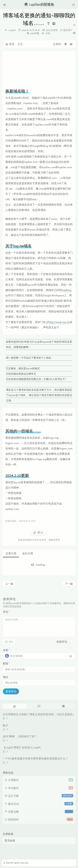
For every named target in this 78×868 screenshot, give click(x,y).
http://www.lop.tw (58, 322)
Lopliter (12, 30)
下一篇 (69, 584)
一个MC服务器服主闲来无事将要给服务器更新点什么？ (35, 758)
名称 (6, 650)
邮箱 (6, 663)
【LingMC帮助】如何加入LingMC (22, 747)
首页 (10, 44)
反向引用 (28, 553)
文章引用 (11, 553)
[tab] (15, 706)
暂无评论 (68, 30)
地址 (6, 677)
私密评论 (62, 642)
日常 (48, 33)
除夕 (5, 725)
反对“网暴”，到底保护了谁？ (20, 736)
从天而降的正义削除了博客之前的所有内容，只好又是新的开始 (40, 714)
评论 (6, 612)
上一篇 (9, 584)
